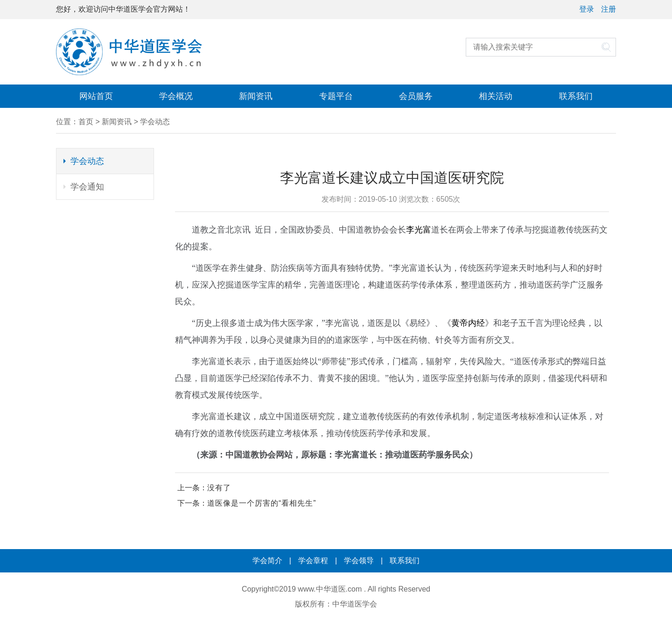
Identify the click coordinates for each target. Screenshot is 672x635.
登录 (587, 9)
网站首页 (96, 96)
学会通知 (87, 187)
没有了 (219, 488)
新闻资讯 (256, 96)
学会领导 (359, 561)
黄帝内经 (468, 323)
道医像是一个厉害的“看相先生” (262, 503)
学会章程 (313, 561)
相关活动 (496, 96)
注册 (609, 9)
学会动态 (155, 122)
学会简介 (267, 561)
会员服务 (416, 96)
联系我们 (576, 96)
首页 (86, 122)
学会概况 (176, 96)
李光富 (419, 230)
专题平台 (336, 96)
